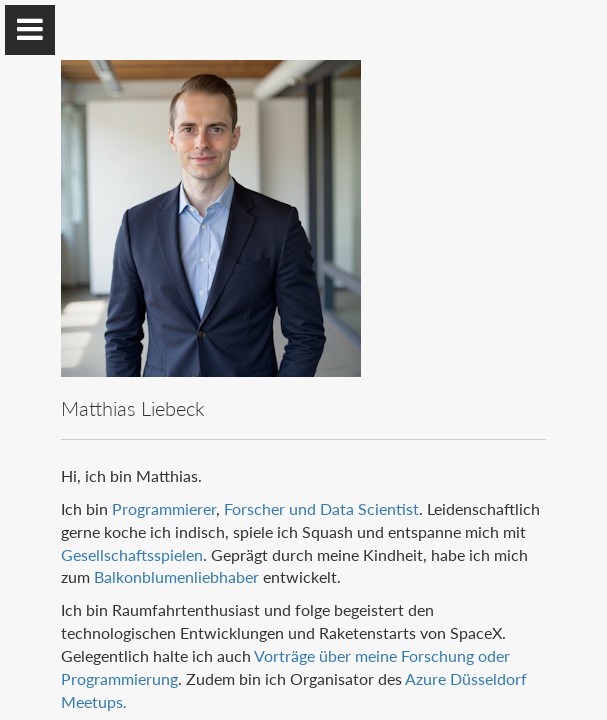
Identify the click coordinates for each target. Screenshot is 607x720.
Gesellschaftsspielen (132, 554)
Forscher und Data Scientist (321, 508)
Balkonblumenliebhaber (176, 576)
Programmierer (164, 508)
